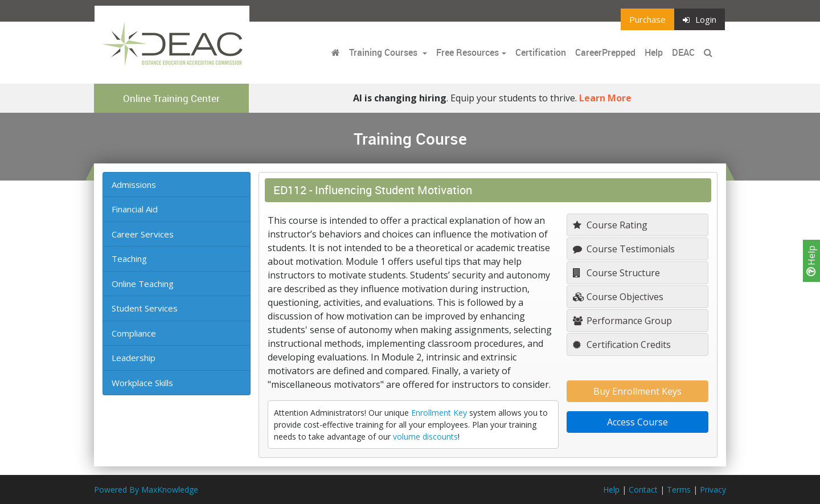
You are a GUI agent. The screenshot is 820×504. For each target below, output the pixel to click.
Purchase (647, 19)
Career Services (143, 234)
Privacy (713, 489)
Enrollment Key (439, 413)
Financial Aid (135, 209)
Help (811, 261)
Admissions (134, 185)
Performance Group (622, 321)
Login (700, 19)
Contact (643, 489)
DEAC (683, 52)
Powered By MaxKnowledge (146, 489)
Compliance (134, 333)
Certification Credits (622, 345)
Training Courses (384, 52)
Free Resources (468, 52)
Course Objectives (618, 297)
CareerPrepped (605, 52)
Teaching (129, 259)
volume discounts (425, 437)
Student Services (145, 308)
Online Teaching (143, 284)
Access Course (637, 422)
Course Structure (616, 273)
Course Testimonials (624, 249)
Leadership (134, 358)
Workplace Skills (142, 383)
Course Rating (610, 225)
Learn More (605, 98)
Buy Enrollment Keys (637, 391)
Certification (541, 52)
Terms (679, 489)
